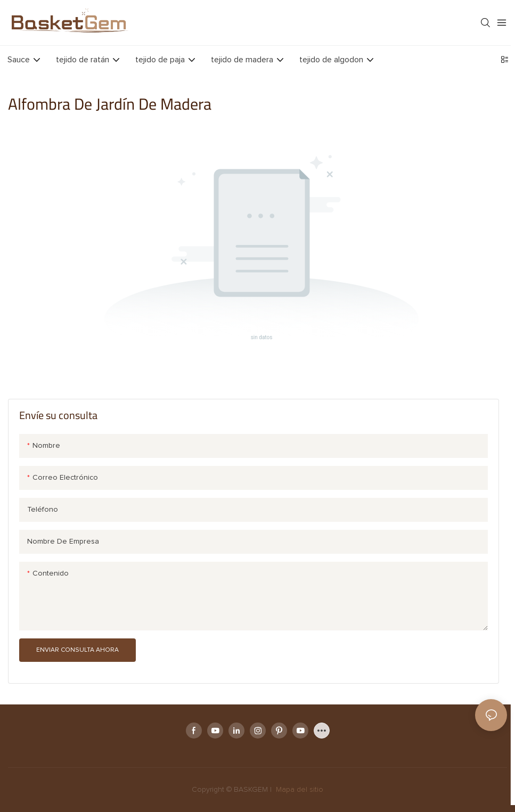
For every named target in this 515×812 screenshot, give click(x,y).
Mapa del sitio (299, 790)
